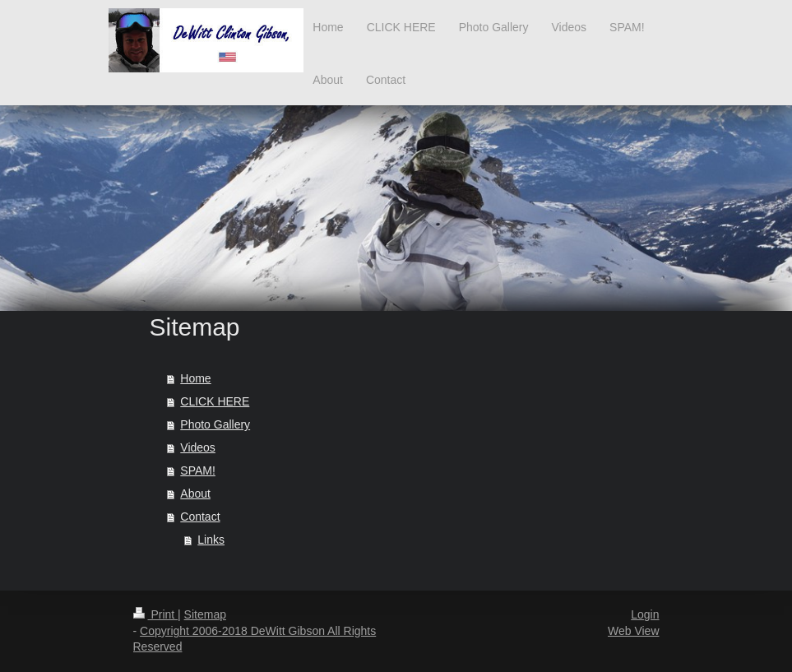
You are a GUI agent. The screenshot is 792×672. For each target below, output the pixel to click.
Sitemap (205, 614)
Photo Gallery (215, 424)
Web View (634, 631)
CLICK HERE (215, 401)
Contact (200, 517)
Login (645, 614)
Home (195, 378)
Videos (198, 447)
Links (211, 540)
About (195, 494)
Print (156, 614)
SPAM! (198, 470)
